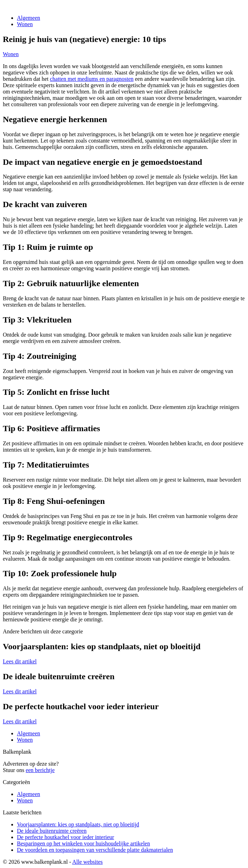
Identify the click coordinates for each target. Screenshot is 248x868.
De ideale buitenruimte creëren (52, 831)
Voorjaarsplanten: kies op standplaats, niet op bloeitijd (78, 824)
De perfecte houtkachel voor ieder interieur (66, 837)
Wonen (25, 24)
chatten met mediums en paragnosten (92, 79)
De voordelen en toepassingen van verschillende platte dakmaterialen (95, 850)
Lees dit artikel (20, 661)
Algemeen (29, 18)
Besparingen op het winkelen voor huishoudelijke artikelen (83, 843)
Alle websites (88, 862)
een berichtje (40, 770)
